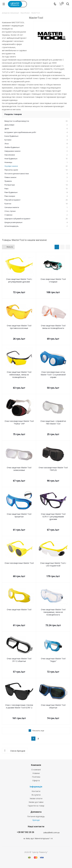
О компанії (36, 770)
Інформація (36, 787)
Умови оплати (36, 798)
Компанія (36, 765)
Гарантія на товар (36, 806)
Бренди (36, 820)
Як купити (36, 795)
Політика (36, 777)
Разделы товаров (13, 114)
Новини (36, 773)
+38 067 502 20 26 (25, 832)
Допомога (36, 812)
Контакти (36, 791)
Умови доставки (36, 802)
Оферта (36, 780)
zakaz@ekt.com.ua (51, 832)
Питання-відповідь (36, 816)
